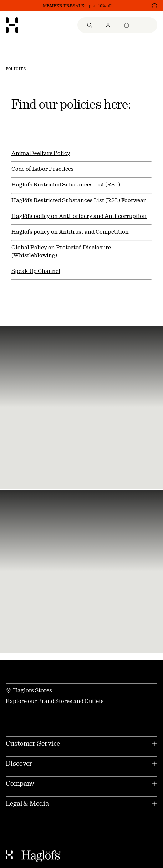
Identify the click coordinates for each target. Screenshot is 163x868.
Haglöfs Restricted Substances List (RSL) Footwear (79, 200)
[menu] (117, 25)
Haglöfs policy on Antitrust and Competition (70, 232)
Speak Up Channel (36, 271)
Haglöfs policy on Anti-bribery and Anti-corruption (79, 216)
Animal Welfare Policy (41, 153)
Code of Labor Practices (43, 169)
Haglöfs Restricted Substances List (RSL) (66, 184)
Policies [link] (16, 69)
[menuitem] (90, 25)
